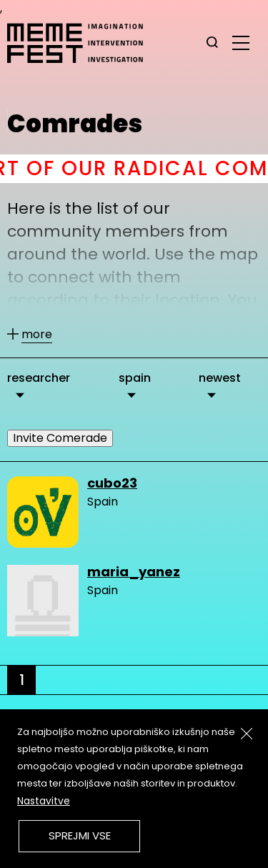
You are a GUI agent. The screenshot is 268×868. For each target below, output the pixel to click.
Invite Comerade (60, 438)
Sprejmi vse (80, 835)
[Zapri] (247, 734)
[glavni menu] (241, 42)
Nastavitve (44, 801)
